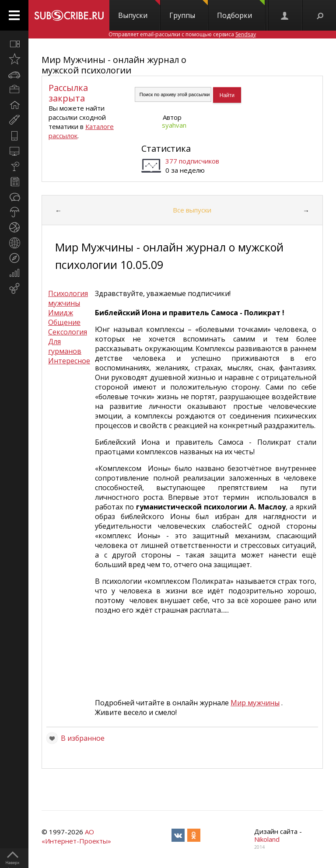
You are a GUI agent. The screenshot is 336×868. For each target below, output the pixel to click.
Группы (189, 10)
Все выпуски (192, 210)
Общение (64, 322)
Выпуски (139, 10)
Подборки (241, 10)
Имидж (61, 313)
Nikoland (267, 839)
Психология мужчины (68, 298)
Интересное (69, 361)
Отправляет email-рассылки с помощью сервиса (182, 34)
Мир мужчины (255, 703)
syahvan (174, 125)
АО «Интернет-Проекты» (76, 836)
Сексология (68, 332)
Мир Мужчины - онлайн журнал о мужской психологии (114, 65)
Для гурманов (65, 346)
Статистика (166, 148)
